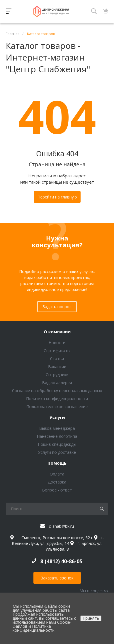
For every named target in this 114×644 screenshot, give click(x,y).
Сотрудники (57, 375)
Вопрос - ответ (57, 490)
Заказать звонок (57, 578)
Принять (91, 618)
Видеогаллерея (57, 383)
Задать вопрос (57, 307)
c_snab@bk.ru (61, 526)
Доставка (57, 482)
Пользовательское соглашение (57, 407)
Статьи (57, 359)
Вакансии (57, 367)
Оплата (57, 474)
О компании (57, 332)
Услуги (57, 418)
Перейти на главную (57, 197)
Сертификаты (57, 351)
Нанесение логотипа (57, 436)
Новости (57, 343)
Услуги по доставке (57, 452)
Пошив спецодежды (57, 444)
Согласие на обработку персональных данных (57, 391)
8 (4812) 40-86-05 (61, 561)
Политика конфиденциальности (57, 399)
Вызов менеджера (57, 428)
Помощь (57, 463)
